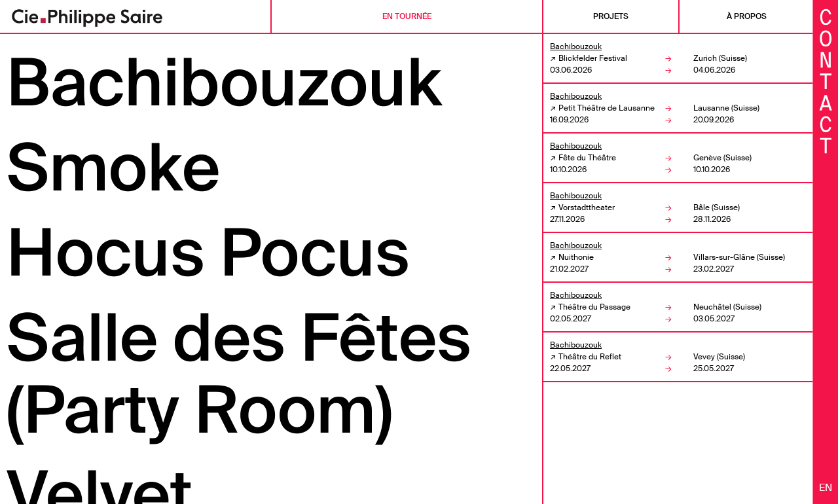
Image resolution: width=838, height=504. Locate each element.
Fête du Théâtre (587, 158)
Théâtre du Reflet (590, 357)
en (826, 488)
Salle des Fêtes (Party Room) (239, 374)
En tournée (407, 16)
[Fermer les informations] (826, 80)
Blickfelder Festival (593, 58)
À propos (747, 16)
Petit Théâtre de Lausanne (607, 108)
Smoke (113, 168)
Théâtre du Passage (594, 307)
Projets (611, 16)
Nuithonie (576, 257)
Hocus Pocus (208, 253)
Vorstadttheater (587, 207)
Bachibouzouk (224, 83)
